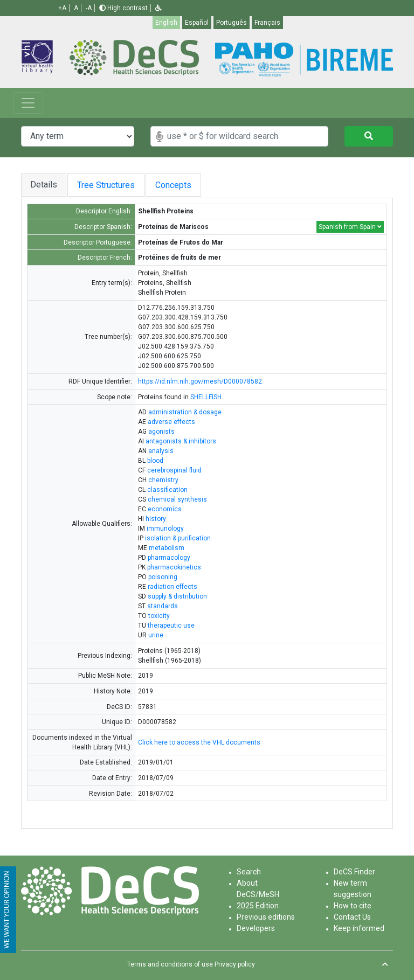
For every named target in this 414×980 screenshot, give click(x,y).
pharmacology (169, 558)
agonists (161, 432)
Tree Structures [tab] (106, 185)
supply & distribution (177, 596)
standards (163, 606)
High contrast (123, 8)
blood (155, 461)
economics (165, 509)
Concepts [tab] (177, 185)
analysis (161, 451)
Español (197, 23)
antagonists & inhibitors (181, 441)
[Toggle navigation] (28, 103)
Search (249, 872)
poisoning (163, 577)
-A (89, 8)
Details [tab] (44, 185)
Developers (256, 928)
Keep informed (359, 928)
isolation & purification (178, 538)
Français (267, 23)
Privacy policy (235, 964)
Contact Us (352, 917)
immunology (165, 529)
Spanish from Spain (350, 227)
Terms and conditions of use (170, 964)
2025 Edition (258, 906)
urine (156, 635)
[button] (158, 8)
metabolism (167, 548)
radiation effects (172, 587)
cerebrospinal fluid (174, 470)
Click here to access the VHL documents (199, 742)
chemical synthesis (177, 499)
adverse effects (171, 422)
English (166, 23)
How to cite (353, 906)
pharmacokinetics (174, 567)
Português (232, 23)
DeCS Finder (354, 872)
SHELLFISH (206, 397)
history (156, 519)
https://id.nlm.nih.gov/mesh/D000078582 (200, 381)
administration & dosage (185, 412)
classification (167, 490)
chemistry (163, 480)
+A (62, 8)
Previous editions (266, 917)
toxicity (159, 616)
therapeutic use (171, 625)
